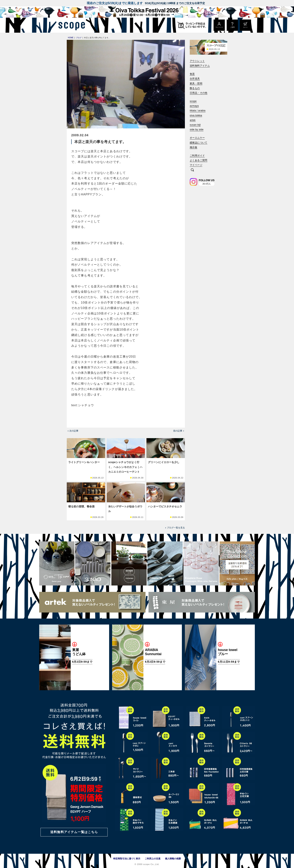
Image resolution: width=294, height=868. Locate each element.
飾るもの (195, 88)
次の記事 (74, 431)
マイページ (196, 165)
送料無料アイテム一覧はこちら (74, 832)
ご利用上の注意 (153, 859)
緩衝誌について (199, 143)
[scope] (71, 25)
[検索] (192, 170)
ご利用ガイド (197, 156)
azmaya (194, 106)
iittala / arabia (198, 110)
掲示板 (193, 147)
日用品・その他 (199, 93)
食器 (192, 74)
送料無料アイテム (200, 66)
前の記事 (178, 431)
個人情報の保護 (173, 859)
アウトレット (197, 61)
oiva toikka (196, 115)
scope (193, 101)
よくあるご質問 (199, 160)
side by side (197, 129)
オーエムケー (197, 138)
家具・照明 (196, 83)
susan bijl (195, 125)
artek (193, 120)
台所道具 (195, 79)
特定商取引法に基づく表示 (127, 859)
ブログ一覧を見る (176, 528)
